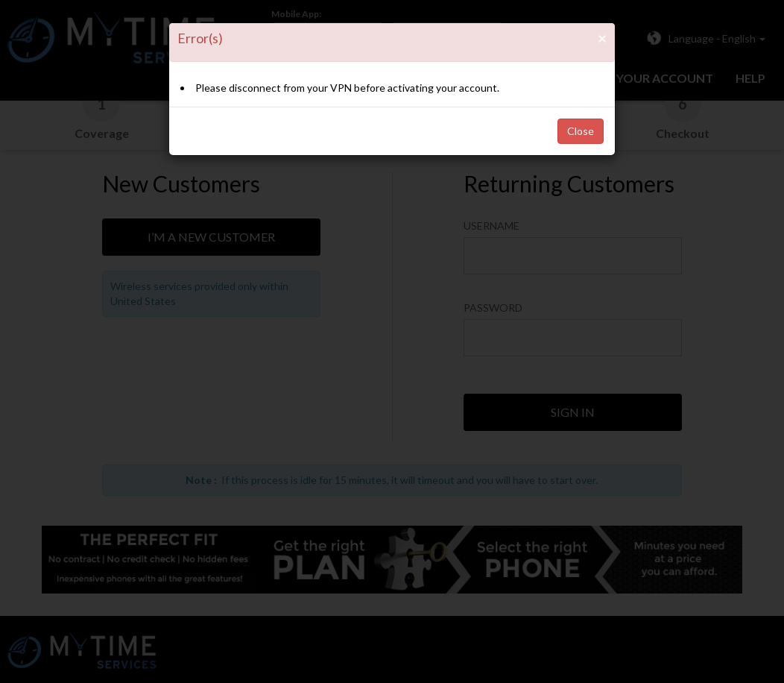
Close (581, 131)
